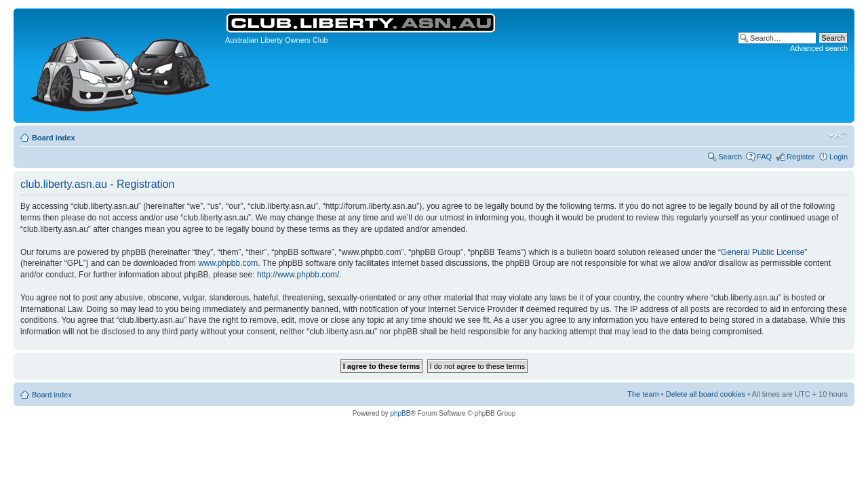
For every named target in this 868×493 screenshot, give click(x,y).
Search (730, 157)
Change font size (838, 135)
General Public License (763, 252)
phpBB (400, 413)
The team (643, 394)
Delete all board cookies (706, 394)
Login (839, 157)
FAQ (764, 157)
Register (801, 157)
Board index (54, 138)
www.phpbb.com (228, 263)
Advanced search (819, 48)
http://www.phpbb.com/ (298, 275)
